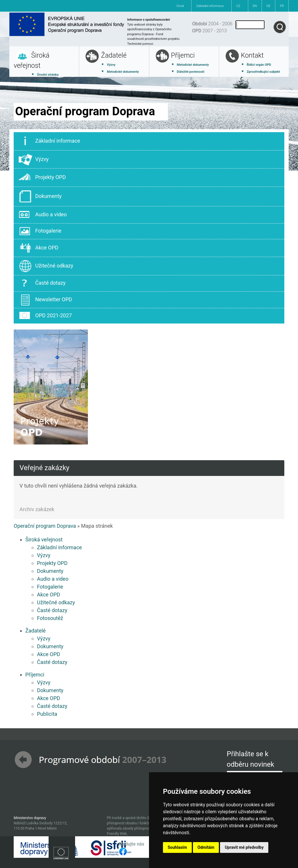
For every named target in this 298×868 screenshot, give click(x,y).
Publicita (47, 714)
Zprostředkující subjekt (263, 72)
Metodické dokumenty (123, 72)
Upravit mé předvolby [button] (244, 847)
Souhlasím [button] (177, 847)
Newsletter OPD (45, 300)
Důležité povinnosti (191, 72)
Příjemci (183, 55)
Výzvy (111, 65)
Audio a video (42, 215)
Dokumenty (40, 196)
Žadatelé (114, 55)
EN (255, 6)
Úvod (180, 6)
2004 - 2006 (212, 24)
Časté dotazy (42, 283)
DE (268, 6)
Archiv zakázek (37, 509)
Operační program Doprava (45, 526)
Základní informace (210, 6)
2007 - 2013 (209, 31)
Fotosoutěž (50, 618)
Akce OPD (38, 248)
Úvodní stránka (48, 75)
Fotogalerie (40, 231)
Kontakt (252, 55)
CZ (238, 6)
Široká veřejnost (44, 540)
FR (282, 6)
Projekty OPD (42, 178)
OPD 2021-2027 (45, 316)
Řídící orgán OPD (259, 65)
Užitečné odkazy (46, 266)
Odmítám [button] (206, 847)
